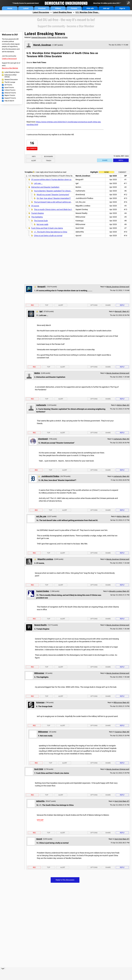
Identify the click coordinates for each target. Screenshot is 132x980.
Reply (121, 160)
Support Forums (10, 98)
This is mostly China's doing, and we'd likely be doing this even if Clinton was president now (70, 209)
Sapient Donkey (43, 591)
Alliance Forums (10, 93)
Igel (41, 311)
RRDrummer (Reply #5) (121, 703)
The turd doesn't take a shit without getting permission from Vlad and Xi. (63, 202)
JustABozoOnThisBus (50, 476)
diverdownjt (43, 439)
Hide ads (90, 8)
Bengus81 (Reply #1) (122, 312)
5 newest (122, 172)
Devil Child (39, 769)
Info (34, 156)
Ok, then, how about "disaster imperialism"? (54, 198)
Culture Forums (10, 90)
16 (32, 143)
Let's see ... (38, 183)
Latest (26, 8)
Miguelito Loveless (45, 559)
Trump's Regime (37, 213)
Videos (58, 8)
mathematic (41, 405)
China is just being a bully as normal (48, 236)
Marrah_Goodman (42, 45)
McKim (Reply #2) (123, 405)
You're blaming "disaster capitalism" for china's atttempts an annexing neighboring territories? (71, 191)
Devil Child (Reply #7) (122, 801)
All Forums (8, 85)
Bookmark (49, 156)
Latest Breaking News (62, 12)
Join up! (106, 8)
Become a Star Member (10, 68)
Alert (34, 161)
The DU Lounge (10, 82)
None (106, 172)
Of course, (35, 206)
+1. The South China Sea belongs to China (51, 232)
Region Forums (10, 95)
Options (94, 305)
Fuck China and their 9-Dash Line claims (47, 228)
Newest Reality (40, 625)
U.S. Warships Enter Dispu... (87, 12)
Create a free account (9, 59)
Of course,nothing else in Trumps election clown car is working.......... (58, 180)
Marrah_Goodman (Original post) (118, 287)
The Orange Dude (41, 221)
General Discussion (11, 80)
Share (105, 160)
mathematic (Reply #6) (121, 439)
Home (10, 8)
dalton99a (40, 801)
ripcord (39, 839)
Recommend (32, 148)
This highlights (37, 217)
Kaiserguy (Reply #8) (122, 732)
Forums (74, 8)
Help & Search (9, 101)
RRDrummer (39, 673)
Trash (49, 161)
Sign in (122, 8)
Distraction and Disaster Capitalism (45, 187)
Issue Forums (9, 88)
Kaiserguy (40, 702)
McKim (37, 373)
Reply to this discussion (65, 880)
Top (47, 305)
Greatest (42, 8)
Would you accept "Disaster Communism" (53, 195)
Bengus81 (42, 287)
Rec (32, 305)
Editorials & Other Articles (11, 76)
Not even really (42, 224)
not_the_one (41, 516)
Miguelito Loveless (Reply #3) (119, 591)
